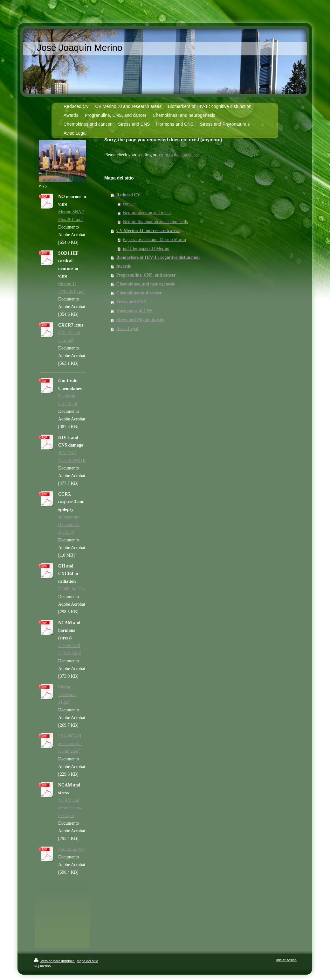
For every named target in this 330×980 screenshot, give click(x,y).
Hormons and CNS (134, 311)
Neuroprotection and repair (147, 213)
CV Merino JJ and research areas (148, 231)
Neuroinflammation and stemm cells (155, 222)
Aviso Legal (127, 329)
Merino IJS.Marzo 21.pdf (67, 695)
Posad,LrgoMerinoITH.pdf (82, 849)
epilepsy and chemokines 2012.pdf (69, 525)
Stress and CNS (131, 302)
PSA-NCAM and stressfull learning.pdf (70, 744)
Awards (124, 266)
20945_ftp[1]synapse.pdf (80, 589)
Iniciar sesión (286, 960)
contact (129, 204)
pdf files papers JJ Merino (146, 248)
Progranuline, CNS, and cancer (146, 275)
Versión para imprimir (54, 961)
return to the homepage (178, 155)
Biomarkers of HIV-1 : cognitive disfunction (158, 257)
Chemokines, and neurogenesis (146, 284)
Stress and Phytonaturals (140, 320)
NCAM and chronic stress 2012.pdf (70, 808)
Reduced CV (128, 195)
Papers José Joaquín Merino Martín (155, 240)
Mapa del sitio (87, 961)
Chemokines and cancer (139, 293)
